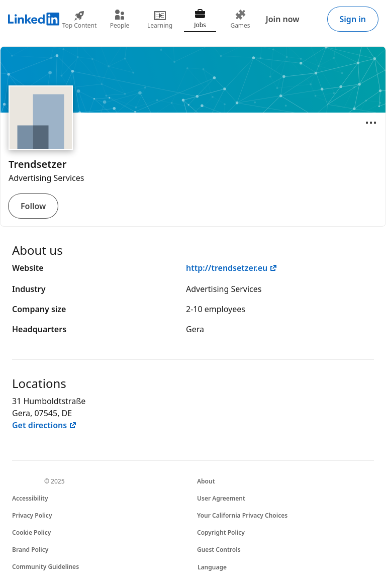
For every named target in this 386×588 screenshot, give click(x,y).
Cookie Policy (31, 532)
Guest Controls (219, 550)
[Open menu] (371, 123)
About (206, 481)
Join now (283, 19)
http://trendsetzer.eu (232, 268)
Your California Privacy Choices (242, 515)
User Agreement (221, 498)
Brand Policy (30, 550)
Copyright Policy (221, 532)
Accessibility (30, 498)
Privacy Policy (32, 515)
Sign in (353, 19)
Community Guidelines (45, 567)
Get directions (44, 425)
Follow (33, 206)
